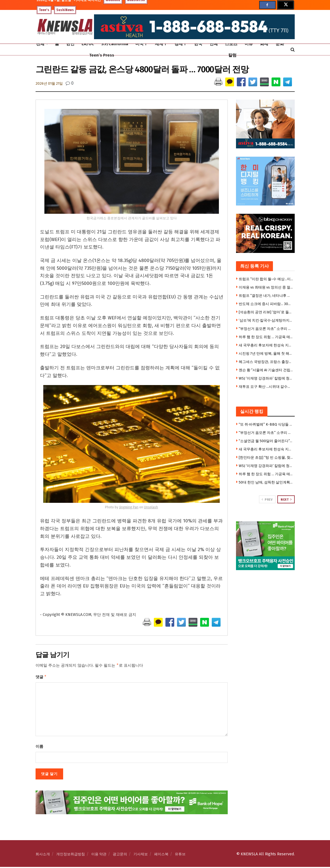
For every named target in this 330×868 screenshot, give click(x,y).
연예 (214, 44)
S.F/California (115, 44)
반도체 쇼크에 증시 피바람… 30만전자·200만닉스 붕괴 (266, 304)
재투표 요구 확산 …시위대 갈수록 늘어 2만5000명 (266, 387)
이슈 (249, 44)
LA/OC (88, 44)
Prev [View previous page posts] (267, 500)
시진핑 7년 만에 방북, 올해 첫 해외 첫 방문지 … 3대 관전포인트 (266, 353)
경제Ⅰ (181, 44)
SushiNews (65, 10)
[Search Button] (293, 50)
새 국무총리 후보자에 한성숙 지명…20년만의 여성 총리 (266, 345)
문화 (280, 44)
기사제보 (141, 855)
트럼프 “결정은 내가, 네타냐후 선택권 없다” (266, 296)
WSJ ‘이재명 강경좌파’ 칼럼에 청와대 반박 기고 (266, 378)
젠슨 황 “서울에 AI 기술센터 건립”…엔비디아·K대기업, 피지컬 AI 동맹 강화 (266, 370)
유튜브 (180, 855)
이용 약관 (99, 855)
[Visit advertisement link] (265, 546)
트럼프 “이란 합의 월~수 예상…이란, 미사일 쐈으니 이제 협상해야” (266, 279)
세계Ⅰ (161, 44)
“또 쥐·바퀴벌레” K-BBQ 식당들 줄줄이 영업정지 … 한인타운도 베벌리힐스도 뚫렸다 (266, 424)
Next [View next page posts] (286, 500)
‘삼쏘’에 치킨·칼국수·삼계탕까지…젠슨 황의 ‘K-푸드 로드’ (266, 320)
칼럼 (232, 55)
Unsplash (151, 507)
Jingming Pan (129, 507)
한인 (70, 44)
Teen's (44, 10)
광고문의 (120, 855)
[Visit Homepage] (65, 27)
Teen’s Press (102, 55)
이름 (39, 748)
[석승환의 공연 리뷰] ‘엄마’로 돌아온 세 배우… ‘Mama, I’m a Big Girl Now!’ (266, 312)
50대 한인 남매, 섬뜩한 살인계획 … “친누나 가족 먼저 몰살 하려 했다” (266, 482)
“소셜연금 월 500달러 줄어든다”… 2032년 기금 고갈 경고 (266, 441)
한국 (198, 44)
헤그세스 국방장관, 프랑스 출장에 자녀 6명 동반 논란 (266, 362)
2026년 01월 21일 (49, 83)
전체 (40, 44)
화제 (264, 44)
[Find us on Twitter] (285, 5)
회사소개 (43, 855)
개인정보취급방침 (71, 855)
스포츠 (231, 44)
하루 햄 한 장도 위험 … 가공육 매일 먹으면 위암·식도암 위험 (266, 337)
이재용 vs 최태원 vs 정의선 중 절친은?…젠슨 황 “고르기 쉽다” (266, 287)
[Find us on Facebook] (267, 5)
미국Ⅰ (142, 44)
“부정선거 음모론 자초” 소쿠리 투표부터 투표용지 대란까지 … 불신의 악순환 (266, 329)
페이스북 (161, 855)
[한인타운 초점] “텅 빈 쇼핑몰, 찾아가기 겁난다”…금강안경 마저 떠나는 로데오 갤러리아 (266, 457)
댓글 (41, 678)
